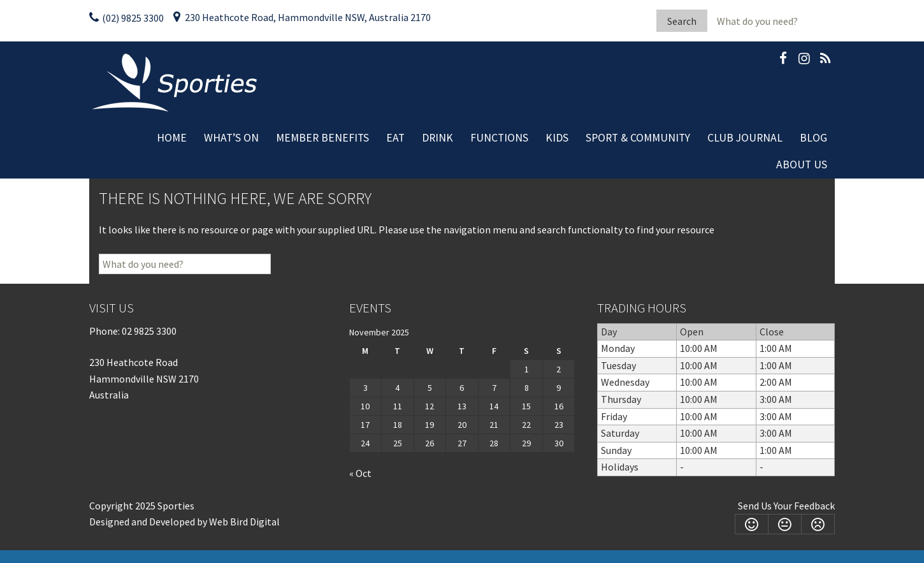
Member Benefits (322, 138)
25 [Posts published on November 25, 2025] (398, 443)
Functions (499, 138)
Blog (813, 138)
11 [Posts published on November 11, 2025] (398, 406)
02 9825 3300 (149, 331)
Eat (395, 138)
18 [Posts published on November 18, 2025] (398, 425)
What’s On (231, 138)
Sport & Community (638, 138)
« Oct (360, 473)
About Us (802, 165)
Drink (437, 138)
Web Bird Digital (244, 522)
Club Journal (745, 138)
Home (172, 138)
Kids (557, 138)
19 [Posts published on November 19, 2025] (430, 425)
